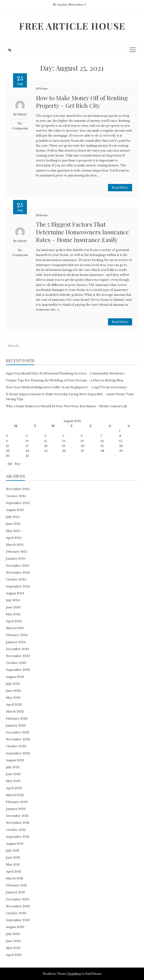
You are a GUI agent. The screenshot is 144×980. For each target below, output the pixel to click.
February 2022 (17, 802)
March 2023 (15, 711)
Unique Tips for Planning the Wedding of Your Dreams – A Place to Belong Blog (65, 380)
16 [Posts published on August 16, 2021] (7, 446)
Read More (120, 188)
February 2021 (16, 885)
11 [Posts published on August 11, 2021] (46, 441)
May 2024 (13, 614)
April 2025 (14, 538)
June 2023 (13, 691)
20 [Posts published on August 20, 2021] (83, 446)
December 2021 (17, 816)
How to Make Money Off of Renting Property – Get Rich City (82, 102)
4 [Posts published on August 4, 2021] (45, 436)
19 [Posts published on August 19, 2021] (64, 446)
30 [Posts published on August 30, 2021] (8, 456)
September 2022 (18, 753)
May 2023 (13, 698)
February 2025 (17, 552)
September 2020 (18, 920)
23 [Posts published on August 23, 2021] (8, 451)
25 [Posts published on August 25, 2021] (46, 451)
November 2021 (18, 823)
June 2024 (13, 607)
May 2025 (13, 531)
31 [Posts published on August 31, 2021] (27, 456)
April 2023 (14, 705)
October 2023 (16, 663)
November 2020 (18, 906)
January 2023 (16, 726)
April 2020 (14, 955)
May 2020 (13, 948)
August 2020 (15, 927)
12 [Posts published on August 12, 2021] (64, 441)
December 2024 (18, 566)
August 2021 (15, 844)
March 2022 (15, 795)
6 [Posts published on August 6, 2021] (82, 436)
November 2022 (18, 739)
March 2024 (15, 628)
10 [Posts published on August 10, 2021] (27, 441)
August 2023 (15, 677)
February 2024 (17, 635)
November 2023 (18, 656)
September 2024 (18, 586)
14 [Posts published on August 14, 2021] (102, 441)
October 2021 (16, 830)
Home (43, 89)
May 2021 (13, 865)
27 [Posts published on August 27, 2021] (82, 451)
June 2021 (13, 857)
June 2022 (13, 774)
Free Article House (72, 26)
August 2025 (15, 510)
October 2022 (16, 746)
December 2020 (18, 899)
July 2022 (13, 767)
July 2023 (13, 684)
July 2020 (13, 934)
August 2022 (15, 760)
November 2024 (18, 573)
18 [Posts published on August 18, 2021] (46, 446)
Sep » (18, 464)
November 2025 (18, 489)
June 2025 (13, 524)
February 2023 (17, 719)
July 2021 (13, 851)
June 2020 (13, 941)
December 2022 (18, 732)
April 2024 (14, 621)
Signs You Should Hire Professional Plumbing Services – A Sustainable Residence (65, 373)
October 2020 (16, 913)
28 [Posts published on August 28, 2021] (102, 451)
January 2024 (16, 642)
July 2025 (13, 517)
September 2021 (18, 837)
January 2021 (15, 892)
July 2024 (13, 600)
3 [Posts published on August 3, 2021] (27, 436)
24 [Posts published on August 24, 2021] (28, 451)
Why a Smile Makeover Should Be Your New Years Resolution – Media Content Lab (66, 406)
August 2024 (15, 593)
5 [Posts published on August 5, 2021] (63, 436)
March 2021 (15, 878)
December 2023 (18, 649)
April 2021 (14, 872)
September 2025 (18, 503)
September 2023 (18, 670)
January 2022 (16, 809)
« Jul (9, 464)
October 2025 (16, 496)
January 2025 (16, 559)
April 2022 (14, 788)
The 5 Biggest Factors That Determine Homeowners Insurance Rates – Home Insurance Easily (82, 232)
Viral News (74, 974)
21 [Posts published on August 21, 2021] (102, 446)
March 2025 (15, 545)
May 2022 (13, 781)
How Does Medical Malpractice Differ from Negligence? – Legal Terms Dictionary (66, 387)
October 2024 (16, 580)
